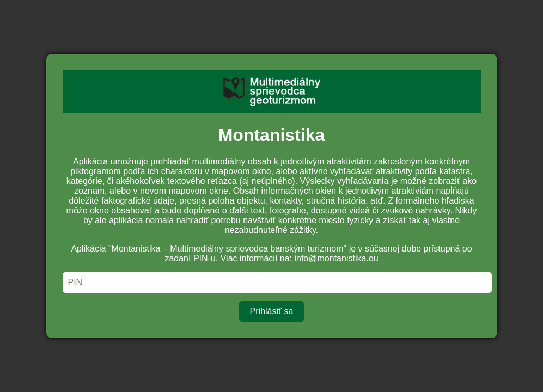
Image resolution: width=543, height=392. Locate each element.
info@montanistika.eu (336, 258)
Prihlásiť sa (272, 311)
